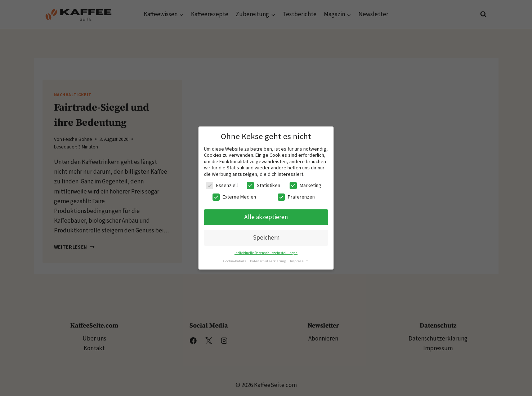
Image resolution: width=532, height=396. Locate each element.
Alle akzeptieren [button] (266, 217)
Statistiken (263, 185)
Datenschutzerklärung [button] (268, 261)
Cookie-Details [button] (235, 261)
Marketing (305, 185)
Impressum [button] (299, 261)
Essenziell (222, 185)
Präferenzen (296, 197)
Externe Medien (234, 197)
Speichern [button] (266, 237)
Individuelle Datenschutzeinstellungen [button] (266, 253)
